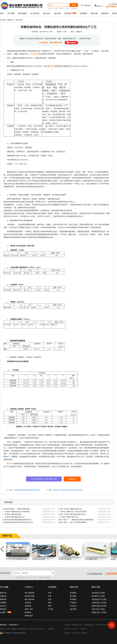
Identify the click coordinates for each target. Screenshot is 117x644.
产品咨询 (73, 603)
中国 (50, 593)
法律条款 (51, 629)
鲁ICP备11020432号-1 (38, 629)
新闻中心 (11, 20)
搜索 (74, 5)
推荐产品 (7, 536)
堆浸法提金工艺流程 (99, 599)
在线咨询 (73, 43)
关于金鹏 (11, 13)
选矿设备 (57, 13)
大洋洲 (50, 609)
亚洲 (50, 599)
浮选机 (50, 9)
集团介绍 (3, 593)
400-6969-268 (56, 43)
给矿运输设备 (30, 593)
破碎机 (62, 9)
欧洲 (50, 606)
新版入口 (99, 6)
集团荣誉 (3, 599)
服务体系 (105, 13)
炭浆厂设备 (29, 609)
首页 (2, 13)
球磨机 (52, 66)
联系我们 (3, 609)
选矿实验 (73, 609)
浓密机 (67, 9)
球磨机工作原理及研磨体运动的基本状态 (68, 490)
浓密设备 (28, 606)
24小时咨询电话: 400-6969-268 (44, 479)
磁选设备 (28, 612)
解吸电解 (74, 9)
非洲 (50, 596)
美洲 (50, 603)
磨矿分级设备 (30, 599)
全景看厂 (6, 612)
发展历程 (3, 596)
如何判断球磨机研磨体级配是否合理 (27, 490)
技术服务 (73, 593)
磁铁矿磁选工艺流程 (99, 606)
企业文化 (3, 606)
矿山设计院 (35, 13)
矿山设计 (73, 606)
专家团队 (3, 603)
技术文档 (19, 20)
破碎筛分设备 (30, 596)
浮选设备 (28, 603)
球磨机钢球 (34, 54)
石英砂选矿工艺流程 (99, 603)
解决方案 (94, 13)
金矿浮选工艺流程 (98, 609)
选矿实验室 (22, 13)
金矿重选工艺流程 (98, 593)
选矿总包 (47, 13)
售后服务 (73, 599)
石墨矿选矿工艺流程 (99, 612)
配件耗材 (70, 13)
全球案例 (84, 13)
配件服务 (73, 596)
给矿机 (56, 9)
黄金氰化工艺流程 (98, 596)
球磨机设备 (29, 616)
